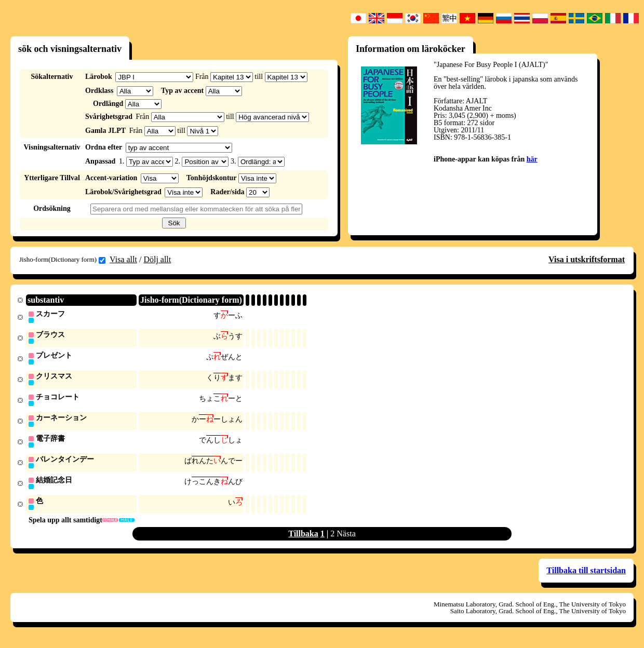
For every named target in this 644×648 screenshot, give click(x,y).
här (532, 159)
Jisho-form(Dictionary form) (62, 260)
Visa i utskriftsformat (587, 259)
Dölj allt (157, 259)
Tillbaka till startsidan (586, 576)
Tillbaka (303, 539)
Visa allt (123, 259)
